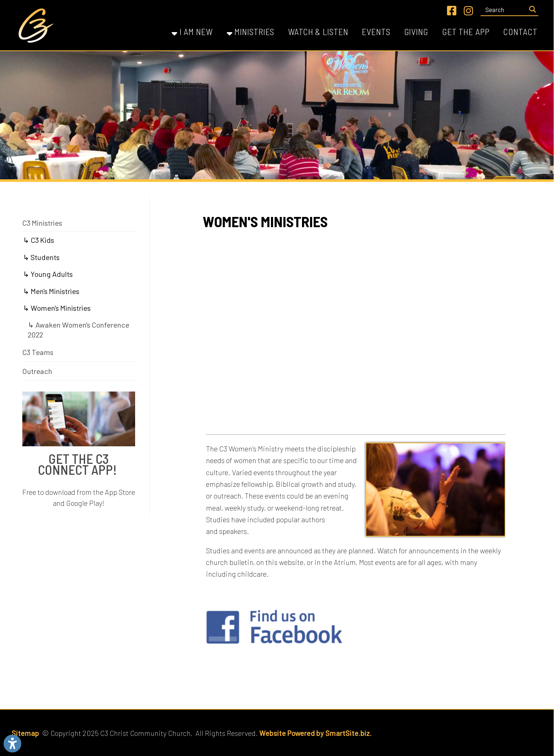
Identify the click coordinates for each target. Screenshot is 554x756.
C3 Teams (38, 352)
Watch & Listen (318, 32)
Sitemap (25, 733)
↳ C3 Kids (39, 240)
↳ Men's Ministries (51, 291)
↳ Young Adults (48, 274)
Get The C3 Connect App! (79, 464)
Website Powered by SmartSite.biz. (316, 733)
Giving (416, 32)
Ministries (251, 32)
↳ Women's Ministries (57, 308)
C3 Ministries (42, 223)
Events (376, 32)
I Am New (192, 32)
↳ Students (41, 257)
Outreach (37, 371)
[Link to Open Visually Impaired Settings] (12, 744)
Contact (520, 32)
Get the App (466, 32)
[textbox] (504, 9)
